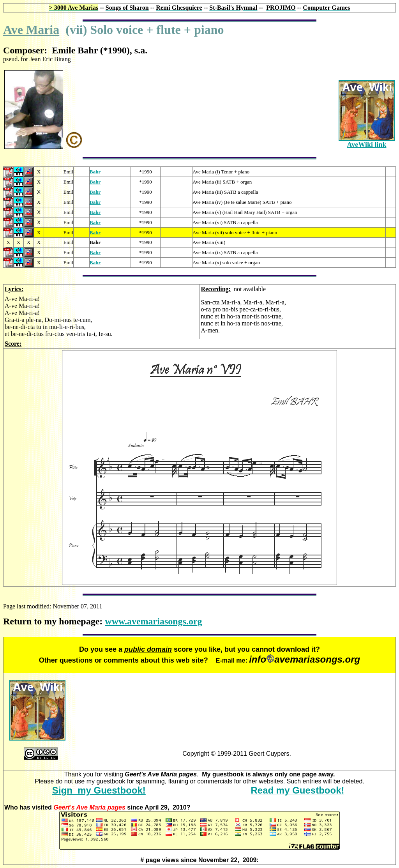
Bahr (95, 172)
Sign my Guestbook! (99, 790)
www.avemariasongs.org (153, 621)
